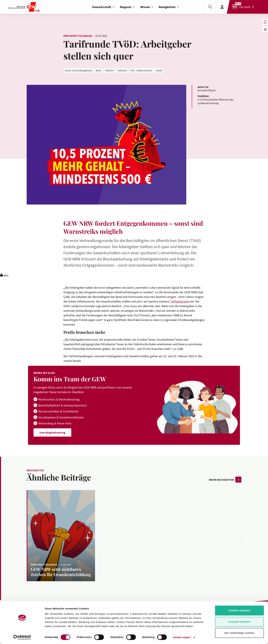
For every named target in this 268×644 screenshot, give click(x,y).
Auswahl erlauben (239, 622)
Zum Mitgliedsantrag (52, 432)
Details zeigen (182, 637)
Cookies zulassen (239, 610)
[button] (265, 22)
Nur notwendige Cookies (239, 633)
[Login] (222, 7)
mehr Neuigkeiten (225, 480)
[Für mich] (244, 7)
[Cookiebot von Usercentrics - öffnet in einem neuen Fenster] (22, 637)
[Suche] (210, 7)
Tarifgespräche (180, 301)
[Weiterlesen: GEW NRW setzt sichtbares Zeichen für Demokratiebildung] (61, 536)
